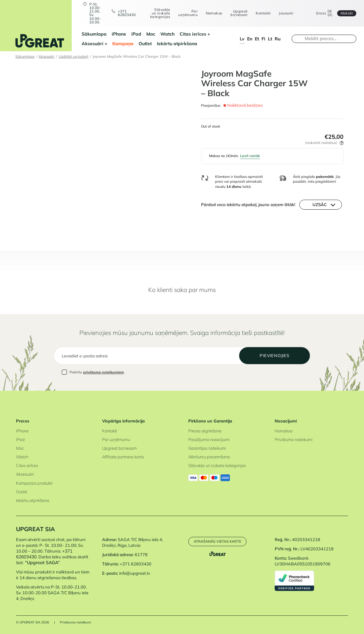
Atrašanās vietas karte (217, 541)
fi (263, 39)
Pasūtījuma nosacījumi (209, 439)
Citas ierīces (193, 34)
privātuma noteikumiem (104, 372)
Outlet (145, 44)
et (257, 39)
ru (278, 39)
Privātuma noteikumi (294, 439)
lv (242, 39)
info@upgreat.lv (135, 573)
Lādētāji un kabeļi (73, 56)
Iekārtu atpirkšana (177, 44)
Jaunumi (286, 13)
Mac (151, 34)
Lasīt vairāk (250, 156)
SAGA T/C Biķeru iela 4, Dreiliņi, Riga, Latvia (133, 542)
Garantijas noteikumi (207, 448)
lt (270, 39)
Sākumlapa (94, 34)
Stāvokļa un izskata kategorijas (160, 13)
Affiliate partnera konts (123, 457)
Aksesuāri (93, 44)
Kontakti (263, 13)
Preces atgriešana (205, 431)
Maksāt (347, 13)
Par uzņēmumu (188, 13)
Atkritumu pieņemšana (209, 457)
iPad (136, 34)
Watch (167, 34)
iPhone (119, 34)
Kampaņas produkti (34, 483)
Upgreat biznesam (239, 13)
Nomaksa (214, 13)
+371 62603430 (127, 13)
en (250, 39)
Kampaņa (123, 44)
